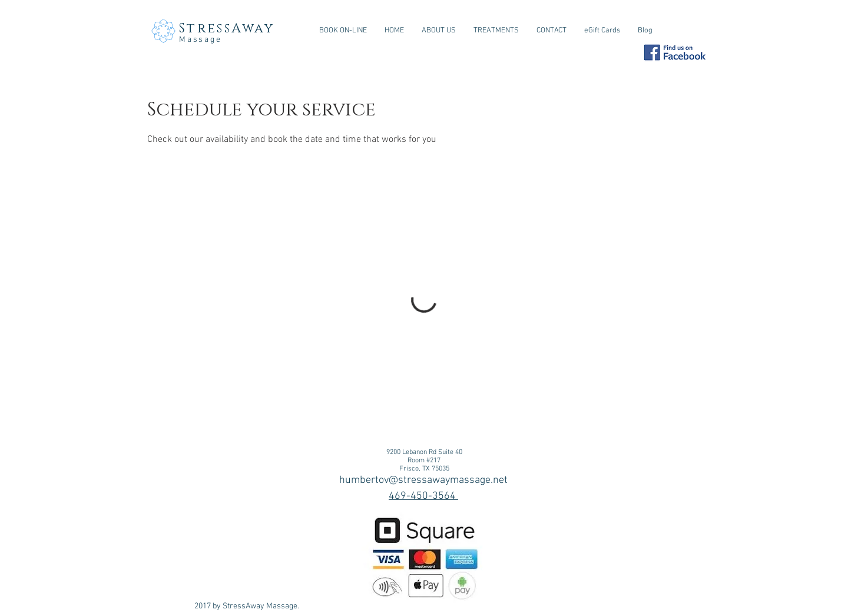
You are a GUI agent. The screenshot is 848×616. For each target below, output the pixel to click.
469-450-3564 (423, 496)
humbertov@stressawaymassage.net (423, 480)
